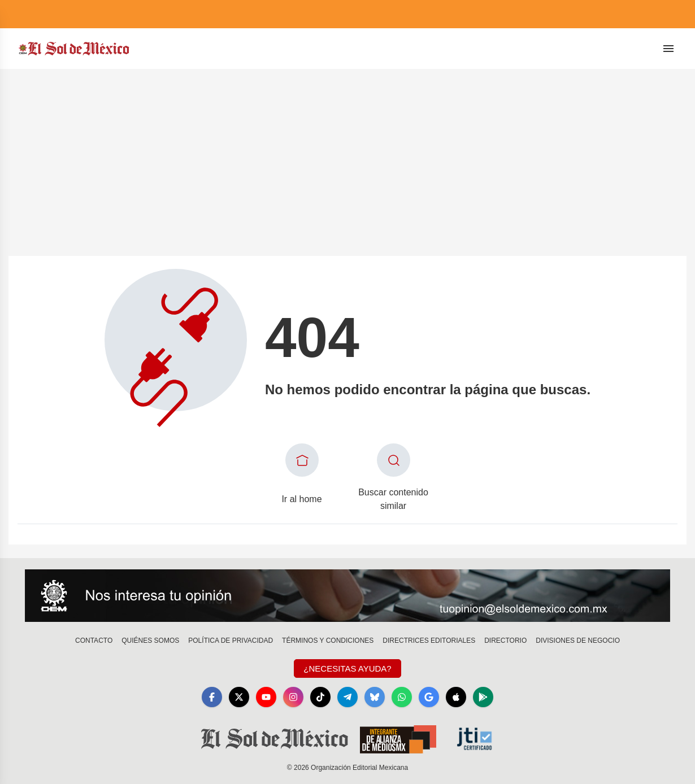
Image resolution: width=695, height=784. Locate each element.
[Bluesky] (375, 697)
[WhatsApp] (402, 697)
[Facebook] (212, 697)
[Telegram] (347, 697)
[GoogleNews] (429, 697)
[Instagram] (293, 697)
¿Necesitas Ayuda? (347, 668)
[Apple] (456, 697)
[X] (239, 697)
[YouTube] (266, 697)
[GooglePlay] (483, 697)
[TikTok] (320, 697)
